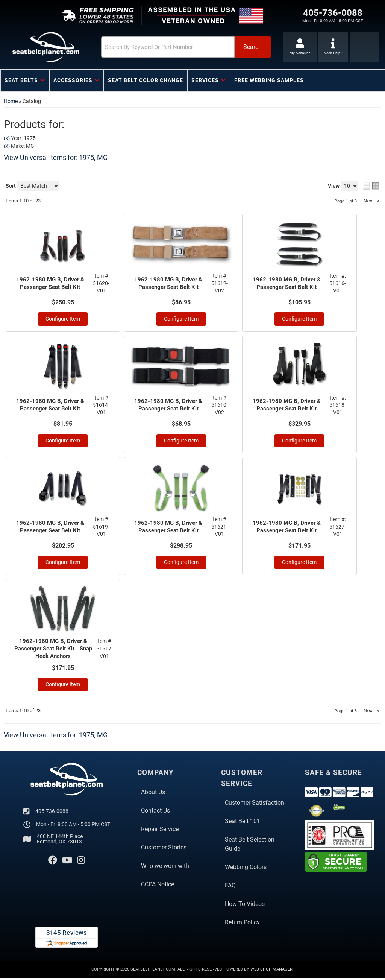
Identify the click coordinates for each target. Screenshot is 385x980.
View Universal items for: (56, 157)
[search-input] (153, 47)
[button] (174, 47)
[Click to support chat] (333, 47)
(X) (7, 138)
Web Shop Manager (271, 971)
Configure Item (63, 319)
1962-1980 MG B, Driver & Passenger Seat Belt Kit (51, 283)
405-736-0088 (52, 813)
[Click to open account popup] (299, 47)
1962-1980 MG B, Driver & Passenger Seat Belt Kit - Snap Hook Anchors (53, 650)
